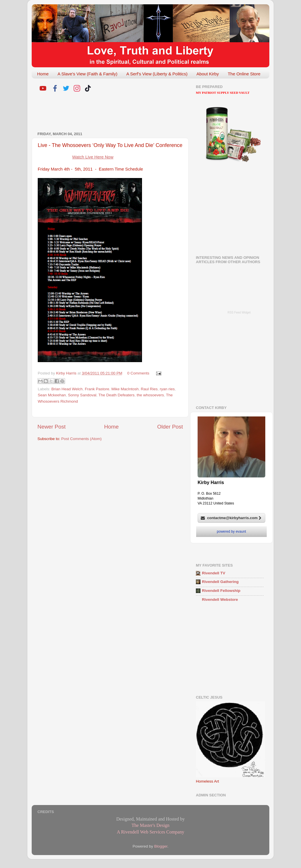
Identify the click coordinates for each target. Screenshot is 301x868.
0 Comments (138, 373)
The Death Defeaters (117, 395)
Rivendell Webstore (220, 600)
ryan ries (167, 389)
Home (43, 74)
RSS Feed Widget (239, 312)
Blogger (161, 846)
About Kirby (208, 74)
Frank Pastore (97, 389)
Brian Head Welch (67, 389)
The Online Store (244, 74)
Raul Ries (149, 389)
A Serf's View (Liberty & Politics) (157, 74)
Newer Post (52, 427)
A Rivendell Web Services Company (151, 832)
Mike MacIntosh (125, 389)
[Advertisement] (105, 113)
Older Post (170, 427)
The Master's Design (151, 825)
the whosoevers (150, 395)
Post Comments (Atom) (82, 439)
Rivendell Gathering (220, 582)
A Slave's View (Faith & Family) (88, 74)
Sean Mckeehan (52, 395)
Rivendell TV (214, 573)
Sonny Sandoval (82, 395)
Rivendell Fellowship (221, 591)
